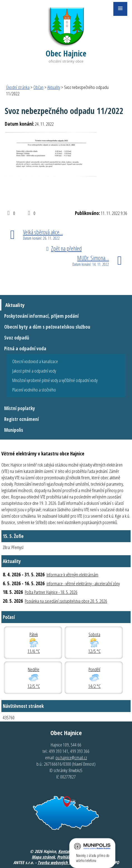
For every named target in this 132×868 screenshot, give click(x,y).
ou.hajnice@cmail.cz (71, 757)
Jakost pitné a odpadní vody (34, 371)
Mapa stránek (43, 857)
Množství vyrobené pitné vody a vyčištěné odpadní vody (55, 380)
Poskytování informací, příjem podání (41, 316)
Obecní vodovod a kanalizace (35, 361)
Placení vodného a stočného (34, 390)
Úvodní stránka (18, 87)
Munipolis (14, 430)
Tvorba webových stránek (59, 862)
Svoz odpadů (17, 338)
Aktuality (54, 87)
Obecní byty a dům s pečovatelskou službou (47, 327)
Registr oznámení (21, 419)
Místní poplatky (20, 408)
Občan (38, 87)
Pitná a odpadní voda (25, 349)
